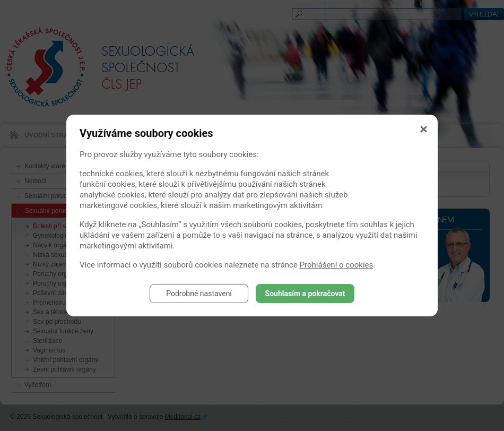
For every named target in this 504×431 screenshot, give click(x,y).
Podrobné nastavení (199, 294)
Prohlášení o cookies (337, 265)
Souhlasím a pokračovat (305, 294)
